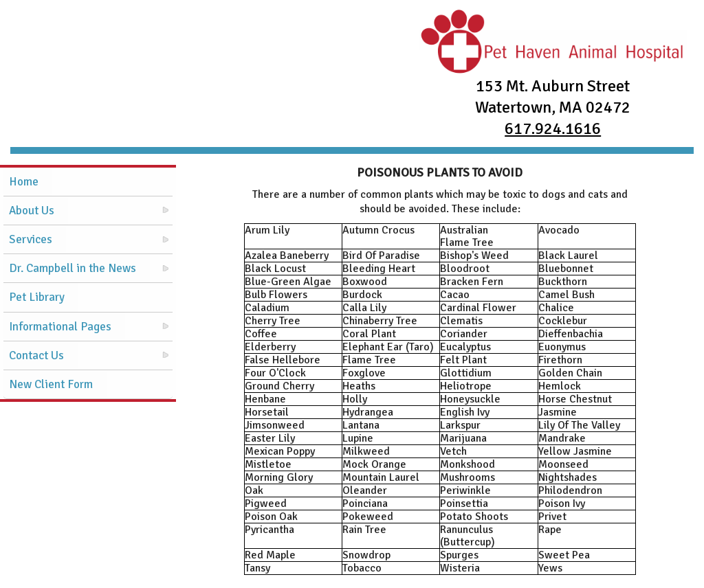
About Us (32, 211)
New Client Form (51, 384)
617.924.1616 (553, 128)
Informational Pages (60, 327)
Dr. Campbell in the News (73, 268)
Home (24, 182)
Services (31, 239)
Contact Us (36, 355)
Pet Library (37, 297)
